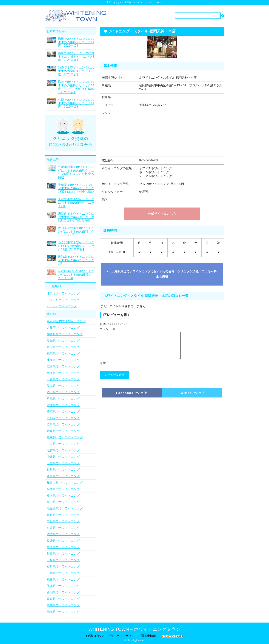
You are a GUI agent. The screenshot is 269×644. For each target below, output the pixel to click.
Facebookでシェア (132, 397)
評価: (104, 324)
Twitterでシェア (192, 397)
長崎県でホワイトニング (63, 541)
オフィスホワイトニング (63, 293)
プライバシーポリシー (122, 636)
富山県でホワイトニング (63, 502)
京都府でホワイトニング (63, 418)
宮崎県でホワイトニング (63, 528)
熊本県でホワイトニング (63, 586)
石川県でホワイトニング (63, 566)
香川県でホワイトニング (63, 470)
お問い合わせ (95, 636)
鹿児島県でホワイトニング (65, 508)
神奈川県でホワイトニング (65, 334)
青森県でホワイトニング (63, 599)
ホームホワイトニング (62, 306)
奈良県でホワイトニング (63, 476)
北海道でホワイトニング (63, 360)
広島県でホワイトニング (63, 366)
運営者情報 (149, 636)
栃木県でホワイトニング (63, 496)
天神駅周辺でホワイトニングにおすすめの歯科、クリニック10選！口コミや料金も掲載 (162, 274)
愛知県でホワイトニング (63, 341)
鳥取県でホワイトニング (63, 547)
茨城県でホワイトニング (63, 386)
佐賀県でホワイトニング (63, 534)
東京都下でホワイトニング (65, 437)
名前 (103, 368)
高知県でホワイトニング (63, 605)
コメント (108, 329)
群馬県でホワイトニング (63, 399)
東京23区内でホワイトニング (66, 321)
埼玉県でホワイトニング (63, 347)
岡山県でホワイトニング (63, 392)
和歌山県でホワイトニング (65, 483)
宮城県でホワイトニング (63, 405)
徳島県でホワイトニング (63, 612)
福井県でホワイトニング (63, 489)
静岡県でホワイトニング (63, 412)
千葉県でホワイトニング (63, 379)
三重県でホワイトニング (63, 463)
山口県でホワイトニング (63, 444)
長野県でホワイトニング (63, 515)
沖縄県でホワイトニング (63, 457)
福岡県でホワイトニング (63, 354)
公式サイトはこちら (162, 214)
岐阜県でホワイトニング (63, 424)
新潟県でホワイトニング (63, 592)
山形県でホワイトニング (63, 573)
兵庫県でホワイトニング (63, 373)
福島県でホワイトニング (63, 580)
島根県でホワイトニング (63, 521)
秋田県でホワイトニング (63, 554)
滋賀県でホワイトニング (63, 450)
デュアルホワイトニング (63, 300)
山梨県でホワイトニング (63, 560)
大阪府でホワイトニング (63, 328)
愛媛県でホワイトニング (63, 431)
